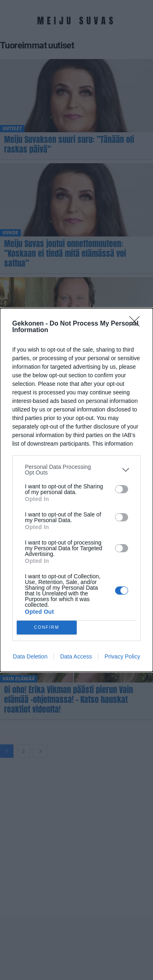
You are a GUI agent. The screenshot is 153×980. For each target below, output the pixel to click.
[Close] (137, 324)
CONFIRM (47, 628)
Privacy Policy (122, 656)
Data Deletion (30, 656)
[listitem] (76, 470)
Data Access (76, 656)
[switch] (122, 489)
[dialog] (76, 490)
